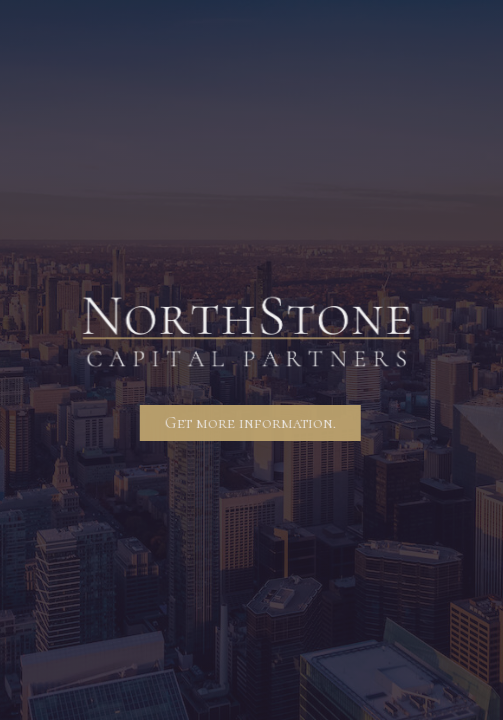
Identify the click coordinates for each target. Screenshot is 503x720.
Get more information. (249, 423)
